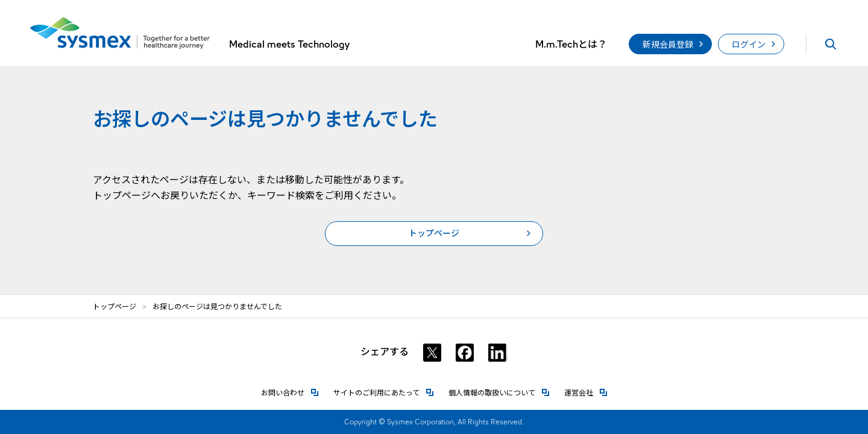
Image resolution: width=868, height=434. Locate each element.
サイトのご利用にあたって (384, 392)
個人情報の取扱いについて (499, 392)
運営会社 (586, 392)
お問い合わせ (290, 392)
